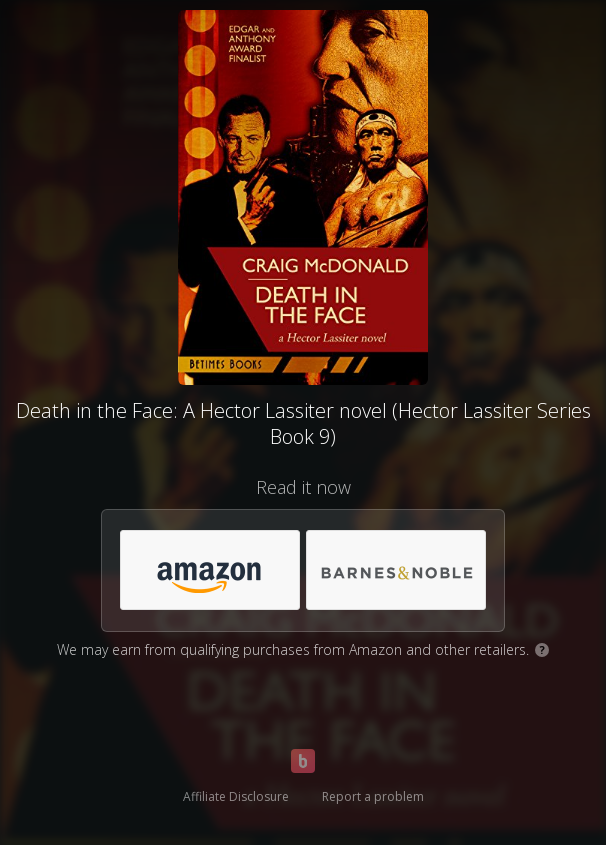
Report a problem (373, 796)
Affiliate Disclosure (236, 796)
